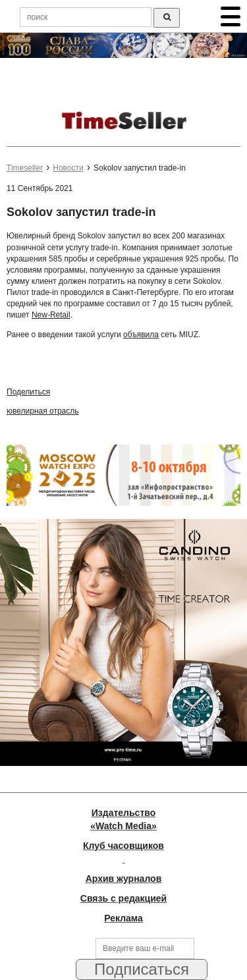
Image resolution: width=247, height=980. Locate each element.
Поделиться (28, 392)
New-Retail (51, 315)
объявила (141, 335)
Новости (68, 168)
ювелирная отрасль (43, 411)
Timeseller (25, 168)
